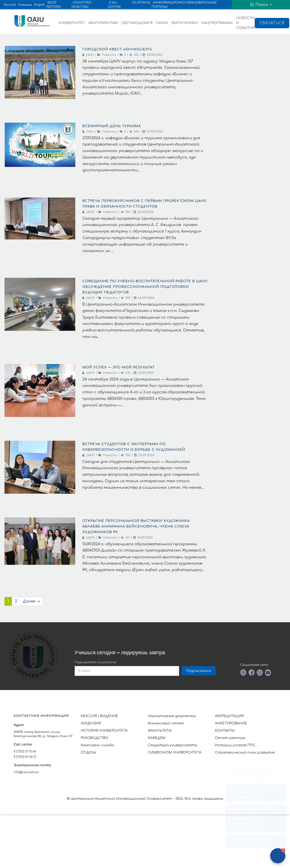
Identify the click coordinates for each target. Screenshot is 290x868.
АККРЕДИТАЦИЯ (229, 716)
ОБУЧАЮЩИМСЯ (137, 23)
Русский (10, 5)
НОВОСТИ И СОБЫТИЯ (245, 23)
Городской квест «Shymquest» (118, 48)
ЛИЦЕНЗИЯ (91, 723)
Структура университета (173, 745)
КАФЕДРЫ (157, 738)
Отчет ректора (230, 738)
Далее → (31, 601)
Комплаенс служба (97, 745)
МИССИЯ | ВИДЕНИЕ (99, 716)
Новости (109, 54)
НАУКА (162, 23)
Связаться (272, 23)
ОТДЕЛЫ (88, 753)
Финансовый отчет (166, 723)
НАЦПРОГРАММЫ (217, 23)
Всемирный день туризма (112, 125)
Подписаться (199, 671)
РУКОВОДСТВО (95, 738)
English (40, 5)
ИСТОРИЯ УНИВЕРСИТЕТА (104, 731)
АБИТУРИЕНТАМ (103, 23)
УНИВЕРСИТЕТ (72, 23)
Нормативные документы (172, 716)
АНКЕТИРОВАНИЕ (231, 723)
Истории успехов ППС (235, 745)
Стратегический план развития (245, 753)
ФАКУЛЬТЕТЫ (160, 731)
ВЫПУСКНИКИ (185, 23)
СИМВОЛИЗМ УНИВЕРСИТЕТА (175, 753)
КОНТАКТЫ (225, 731)
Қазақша (25, 5)
